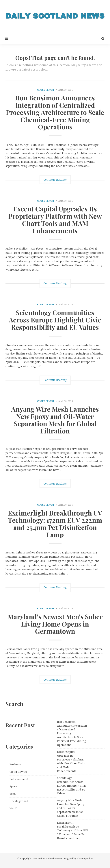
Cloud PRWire (46, 90)
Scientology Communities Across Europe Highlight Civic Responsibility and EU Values (55, 320)
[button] (4, 39)
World (13, 808)
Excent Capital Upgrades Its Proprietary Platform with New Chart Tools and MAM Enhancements (55, 220)
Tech (13, 794)
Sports (14, 786)
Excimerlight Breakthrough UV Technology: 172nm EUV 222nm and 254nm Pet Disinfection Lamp (55, 524)
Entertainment (19, 779)
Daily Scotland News (49, 859)
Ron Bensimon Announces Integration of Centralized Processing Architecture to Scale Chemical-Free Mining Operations (55, 112)
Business (15, 764)
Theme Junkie (85, 859)
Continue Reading (55, 180)
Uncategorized (19, 801)
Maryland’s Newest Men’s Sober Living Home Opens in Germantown (55, 624)
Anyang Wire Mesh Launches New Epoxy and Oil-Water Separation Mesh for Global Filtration (55, 420)
